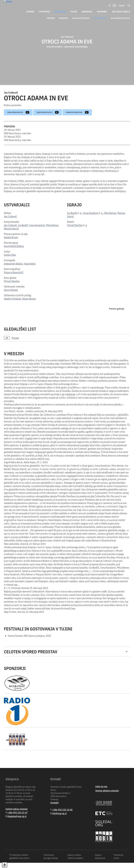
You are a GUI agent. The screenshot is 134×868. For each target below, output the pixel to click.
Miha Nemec (52, 232)
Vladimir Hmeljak (12, 305)
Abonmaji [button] (87, 12)
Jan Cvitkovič (11, 99)
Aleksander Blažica (13, 270)
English (122, 5)
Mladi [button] (74, 12)
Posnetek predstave (77, 119)
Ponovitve (64, 18)
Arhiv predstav (100, 18)
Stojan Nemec (29, 305)
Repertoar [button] (60, 12)
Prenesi (15, 413)
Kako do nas (101, 861)
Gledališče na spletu (120, 18)
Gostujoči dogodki (81, 18)
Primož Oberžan (12, 287)
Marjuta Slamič (11, 235)
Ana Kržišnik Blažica (14, 252)
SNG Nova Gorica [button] (121, 12)
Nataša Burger (11, 244)
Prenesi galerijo (117, 384)
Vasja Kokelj (30, 270)
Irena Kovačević (37, 232)
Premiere (51, 18)
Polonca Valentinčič (14, 279)
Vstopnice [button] (44, 12)
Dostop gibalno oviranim (107, 865)
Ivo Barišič (23, 232)
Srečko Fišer (10, 261)
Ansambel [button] (102, 12)
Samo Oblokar (11, 296)
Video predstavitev (18, 119)
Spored (30, 12)
